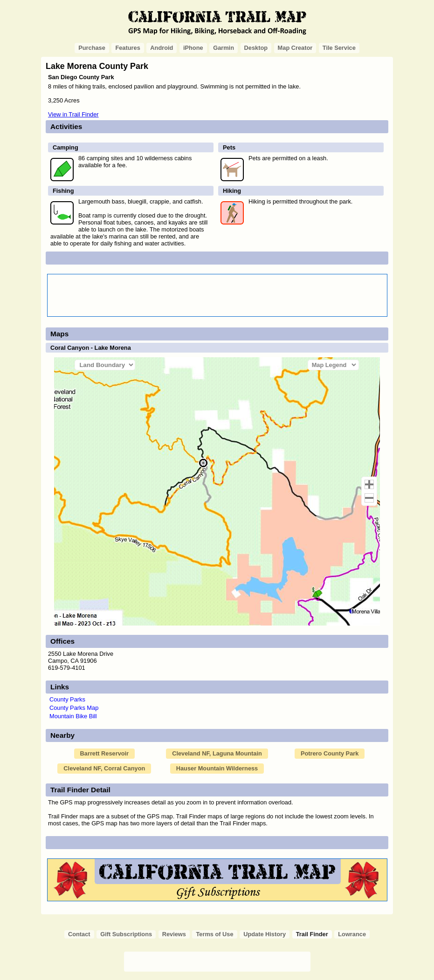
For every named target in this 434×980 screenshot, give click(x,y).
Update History (265, 934)
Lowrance (352, 934)
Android (162, 48)
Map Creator (295, 48)
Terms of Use (214, 934)
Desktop (256, 48)
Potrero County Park (330, 753)
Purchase (92, 48)
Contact (79, 934)
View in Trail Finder (73, 114)
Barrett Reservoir (105, 753)
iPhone (193, 48)
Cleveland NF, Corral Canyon (104, 768)
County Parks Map (74, 708)
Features (127, 48)
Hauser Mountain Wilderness (217, 768)
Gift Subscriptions (126, 934)
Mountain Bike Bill (73, 716)
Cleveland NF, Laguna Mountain (217, 753)
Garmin (224, 48)
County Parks (67, 699)
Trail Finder (312, 934)
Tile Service (339, 48)
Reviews (174, 934)
